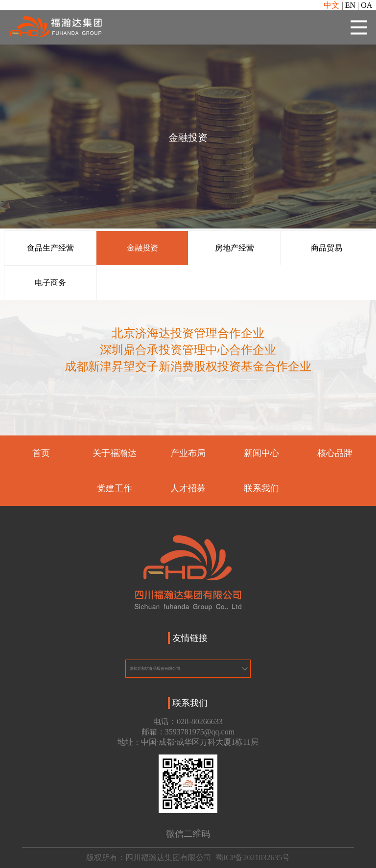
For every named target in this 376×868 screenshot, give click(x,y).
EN (350, 5)
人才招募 (188, 489)
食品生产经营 (50, 248)
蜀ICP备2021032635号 (253, 857)
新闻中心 (261, 454)
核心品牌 (335, 454)
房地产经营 (235, 248)
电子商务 (50, 283)
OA (366, 5)
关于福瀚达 (115, 454)
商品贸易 (327, 248)
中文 (331, 5)
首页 (41, 454)
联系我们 (261, 489)
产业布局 (188, 454)
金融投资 (142, 248)
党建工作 (115, 489)
